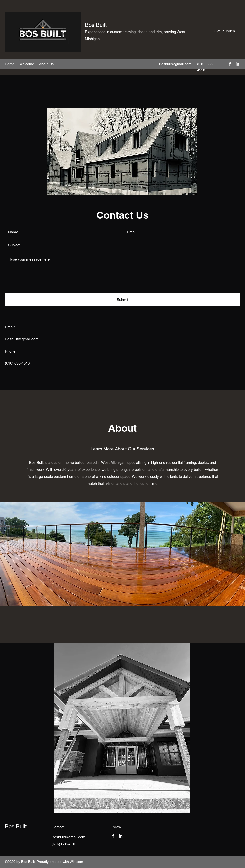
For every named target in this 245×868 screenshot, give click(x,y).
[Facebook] (230, 64)
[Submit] (122, 300)
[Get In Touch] (225, 31)
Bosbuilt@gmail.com (175, 64)
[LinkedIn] (237, 64)
